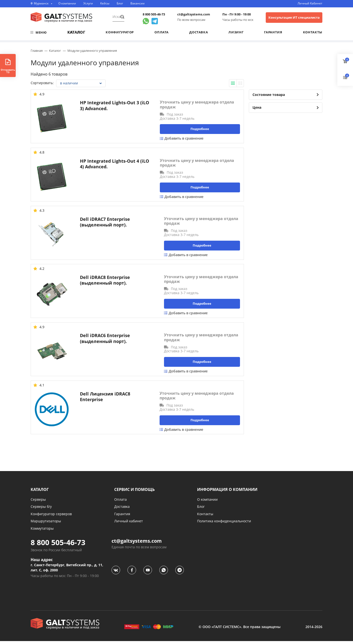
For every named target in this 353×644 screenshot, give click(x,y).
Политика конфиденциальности (224, 524)
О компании (67, 3)
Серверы (38, 502)
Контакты (313, 32)
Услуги (88, 3)
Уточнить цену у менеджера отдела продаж (197, 105)
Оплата (162, 32)
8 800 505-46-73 (154, 14)
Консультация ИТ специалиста (294, 17)
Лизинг (236, 32)
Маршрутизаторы (46, 524)
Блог (120, 3)
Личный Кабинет (310, 3)
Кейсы (105, 3)
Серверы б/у (41, 509)
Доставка (199, 32)
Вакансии (138, 3)
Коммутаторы (42, 531)
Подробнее (200, 129)
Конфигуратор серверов (51, 517)
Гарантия (273, 32)
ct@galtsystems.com (194, 14)
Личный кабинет (129, 524)
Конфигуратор (120, 32)
